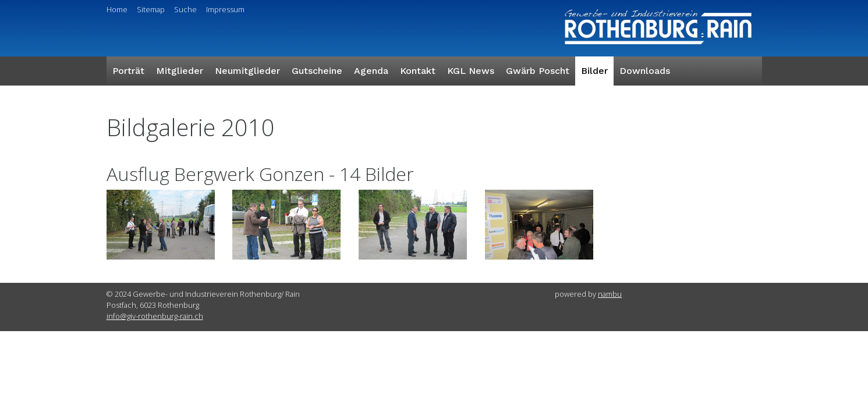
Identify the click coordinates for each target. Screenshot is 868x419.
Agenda (371, 71)
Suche (185, 9)
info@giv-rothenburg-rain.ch (155, 316)
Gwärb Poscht (538, 71)
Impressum (225, 9)
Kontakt (418, 71)
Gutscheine (317, 71)
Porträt (128, 71)
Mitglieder (180, 71)
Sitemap (151, 9)
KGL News (471, 71)
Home (117, 9)
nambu (610, 294)
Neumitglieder (247, 71)
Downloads (645, 71)
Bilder (594, 71)
